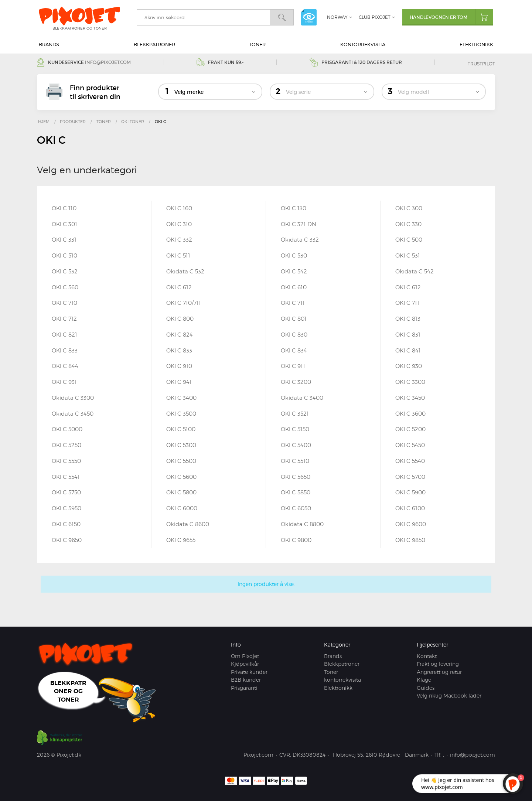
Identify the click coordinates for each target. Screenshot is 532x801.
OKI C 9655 (181, 540)
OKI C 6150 (66, 524)
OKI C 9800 (296, 540)
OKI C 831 (408, 335)
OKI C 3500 (181, 414)
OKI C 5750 (66, 492)
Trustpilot (481, 64)
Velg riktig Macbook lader (449, 696)
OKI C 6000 (182, 508)
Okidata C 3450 (73, 414)
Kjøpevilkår (245, 664)
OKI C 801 (294, 319)
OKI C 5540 (410, 461)
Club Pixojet (375, 17)
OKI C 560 (65, 287)
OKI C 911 (293, 366)
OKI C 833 (65, 351)
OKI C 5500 (181, 461)
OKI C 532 (65, 272)
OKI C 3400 (181, 398)
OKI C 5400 (296, 445)
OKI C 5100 (181, 429)
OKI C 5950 (66, 508)
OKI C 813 (408, 319)
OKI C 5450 (410, 445)
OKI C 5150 (295, 429)
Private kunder (249, 672)
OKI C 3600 (410, 414)
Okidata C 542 (415, 272)
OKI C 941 (179, 382)
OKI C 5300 (181, 445)
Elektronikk (476, 44)
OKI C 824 (180, 335)
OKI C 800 (180, 319)
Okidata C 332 (300, 240)
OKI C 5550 (66, 461)
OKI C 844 (65, 366)
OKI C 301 (64, 224)
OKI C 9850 (410, 540)
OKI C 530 (294, 256)
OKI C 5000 (67, 429)
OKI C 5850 (296, 492)
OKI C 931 (64, 382)
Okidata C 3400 (302, 398)
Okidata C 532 (185, 272)
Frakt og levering (438, 664)
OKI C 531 (408, 256)
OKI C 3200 (296, 382)
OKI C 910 (179, 366)
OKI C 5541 (66, 477)
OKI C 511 (178, 256)
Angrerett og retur (439, 672)
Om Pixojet (245, 656)
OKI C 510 (64, 256)
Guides (426, 688)
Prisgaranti (244, 688)
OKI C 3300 (410, 382)
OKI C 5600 (181, 477)
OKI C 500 (409, 240)
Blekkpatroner (154, 44)
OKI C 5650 (296, 477)
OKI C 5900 (410, 492)
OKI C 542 (294, 272)
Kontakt (427, 656)
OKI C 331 (64, 240)
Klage (424, 680)
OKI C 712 (64, 319)
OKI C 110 (64, 208)
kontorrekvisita (363, 44)
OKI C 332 (179, 240)
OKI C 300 (409, 208)
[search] (203, 17)
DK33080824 (309, 755)
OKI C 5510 (295, 461)
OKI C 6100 (410, 508)
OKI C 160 (179, 208)
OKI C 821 (64, 335)
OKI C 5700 (410, 477)
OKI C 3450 (410, 398)
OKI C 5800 (181, 492)
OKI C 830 (294, 335)
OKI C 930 (409, 366)
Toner (258, 44)
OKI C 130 (294, 208)
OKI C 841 (408, 351)
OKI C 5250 (66, 445)
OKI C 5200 (410, 429)
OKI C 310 (179, 224)
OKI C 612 (179, 287)
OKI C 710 (64, 303)
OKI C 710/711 (184, 303)
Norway (337, 17)
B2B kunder (246, 680)
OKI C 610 (294, 287)
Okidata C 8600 (188, 524)
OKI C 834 (294, 351)
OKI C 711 (293, 303)
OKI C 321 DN (299, 224)
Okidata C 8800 (302, 524)
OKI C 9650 (67, 540)
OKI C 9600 (411, 524)
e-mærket (309, 17)
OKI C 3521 (295, 414)
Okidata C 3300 (73, 398)
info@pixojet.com (108, 62)
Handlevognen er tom (451, 17)
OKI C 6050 (296, 508)
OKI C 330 (408, 224)
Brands (49, 44)
